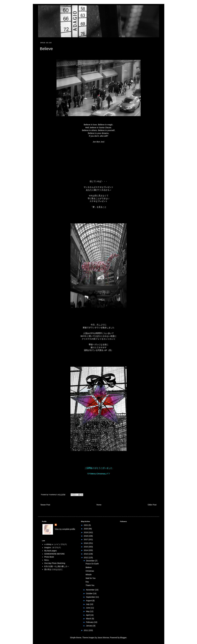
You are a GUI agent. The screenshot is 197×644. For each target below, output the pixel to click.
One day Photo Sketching (55, 563)
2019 (86, 532)
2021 (86, 525)
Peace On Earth (92, 564)
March (89, 619)
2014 (86, 550)
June (88, 608)
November (91, 590)
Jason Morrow (103, 638)
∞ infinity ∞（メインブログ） (56, 544)
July (88, 604)
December (91, 561)
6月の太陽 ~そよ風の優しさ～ (57, 566)
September (91, 597)
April (88, 615)
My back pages (50, 551)
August (89, 601)
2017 (86, 539)
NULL (47, 560)
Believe (89, 567)
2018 (86, 536)
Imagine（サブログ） (53, 548)
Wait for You (90, 578)
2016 (86, 543)
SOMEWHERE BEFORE (54, 554)
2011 (86, 630)
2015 (86, 547)
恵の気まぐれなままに (53, 569)
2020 (86, 529)
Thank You (90, 585)
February (90, 622)
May (88, 611)
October (90, 593)
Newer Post (45, 505)
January (90, 626)
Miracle (89, 575)
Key (87, 582)
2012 (86, 558)
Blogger (123, 638)
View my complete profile (65, 529)
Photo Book (49, 557)
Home (99, 505)
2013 (86, 554)
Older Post (152, 505)
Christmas (90, 571)
